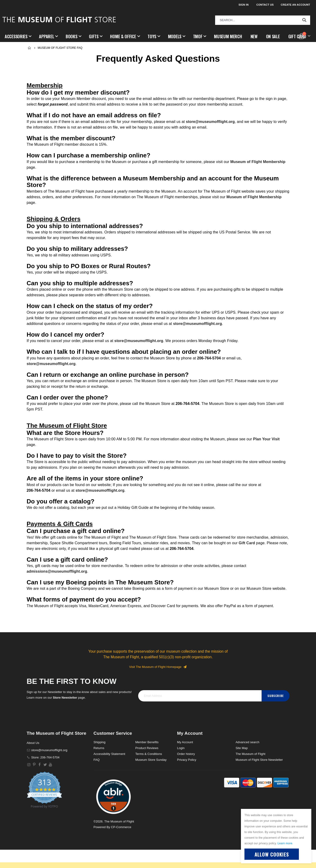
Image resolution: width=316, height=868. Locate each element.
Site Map (242, 766)
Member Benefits (147, 760)
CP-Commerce (121, 845)
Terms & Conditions (149, 772)
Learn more (285, 843)
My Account (185, 760)
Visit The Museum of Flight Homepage (158, 685)
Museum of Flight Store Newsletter (259, 778)
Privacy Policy (187, 778)
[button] (114, 815)
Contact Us (265, 5)
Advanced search (247, 760)
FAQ (97, 778)
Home (30, 48)
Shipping (100, 760)
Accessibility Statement (109, 772)
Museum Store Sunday (151, 778)
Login (181, 766)
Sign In (244, 5)
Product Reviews (147, 766)
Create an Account (295, 5)
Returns (99, 766)
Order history (186, 772)
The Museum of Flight (250, 772)
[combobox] (263, 20)
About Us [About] (33, 761)
